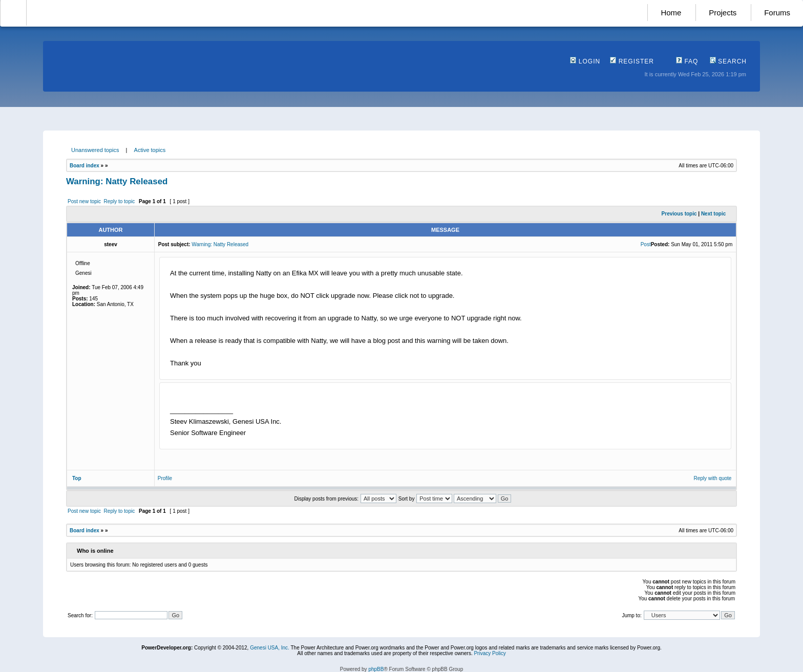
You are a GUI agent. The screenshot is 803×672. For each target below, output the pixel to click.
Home (671, 13)
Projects (723, 13)
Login (585, 61)
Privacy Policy (490, 653)
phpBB (376, 669)
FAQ (687, 61)
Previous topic (679, 214)
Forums (777, 13)
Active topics (150, 150)
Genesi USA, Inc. (270, 648)
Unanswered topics (95, 150)
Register (632, 61)
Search (728, 61)
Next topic (713, 214)
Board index (84, 166)
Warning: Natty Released (117, 181)
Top (77, 478)
